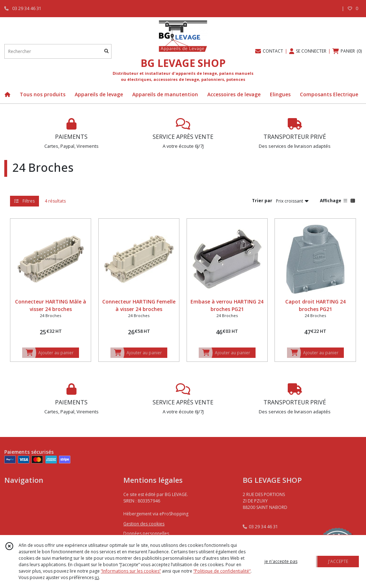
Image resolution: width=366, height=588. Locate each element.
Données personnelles (146, 533)
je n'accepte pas (281, 561)
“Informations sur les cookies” (131, 571)
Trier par (262, 201)
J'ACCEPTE (338, 561)
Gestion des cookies (144, 524)
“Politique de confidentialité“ (222, 571)
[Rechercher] (107, 51)
